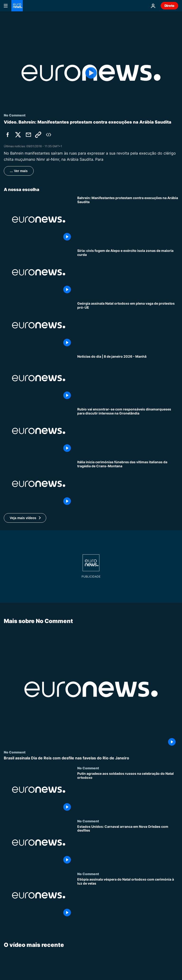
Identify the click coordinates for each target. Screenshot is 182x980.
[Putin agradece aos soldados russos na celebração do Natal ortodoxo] (128, 792)
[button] (25, 518)
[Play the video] (91, 73)
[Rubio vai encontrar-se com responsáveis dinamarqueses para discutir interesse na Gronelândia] (128, 431)
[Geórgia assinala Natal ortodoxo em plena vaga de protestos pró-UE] (128, 325)
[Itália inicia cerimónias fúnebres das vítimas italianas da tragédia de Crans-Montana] (128, 484)
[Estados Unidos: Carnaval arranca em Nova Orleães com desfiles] (128, 845)
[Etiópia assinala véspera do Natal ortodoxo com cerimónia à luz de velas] (128, 898)
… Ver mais (19, 171)
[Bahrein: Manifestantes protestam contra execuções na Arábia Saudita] (128, 220)
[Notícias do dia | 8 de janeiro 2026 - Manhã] (128, 378)
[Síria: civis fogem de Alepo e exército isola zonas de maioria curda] (128, 272)
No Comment (15, 752)
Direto (169, 6)
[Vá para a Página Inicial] (17, 6)
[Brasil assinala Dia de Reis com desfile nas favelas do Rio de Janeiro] (91, 758)
